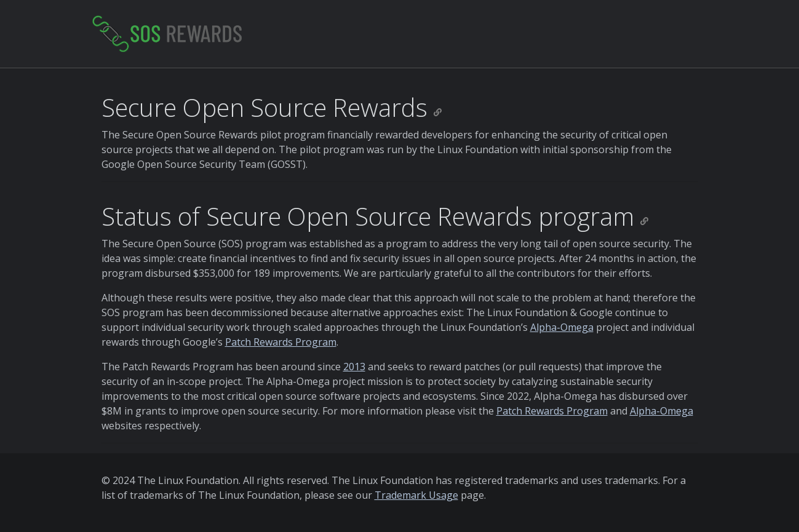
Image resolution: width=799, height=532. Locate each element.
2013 (354, 367)
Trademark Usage (416, 495)
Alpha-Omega (562, 327)
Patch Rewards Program (281, 342)
